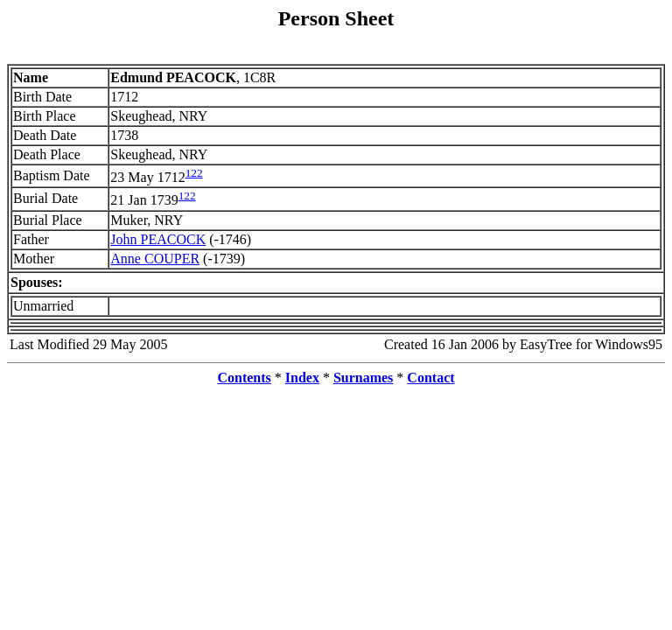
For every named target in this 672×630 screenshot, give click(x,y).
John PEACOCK (158, 239)
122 (194, 173)
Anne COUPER (155, 259)
